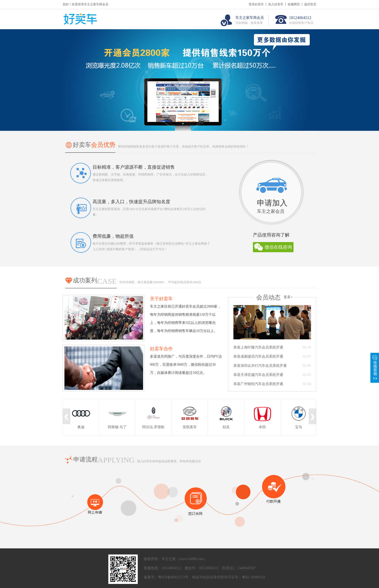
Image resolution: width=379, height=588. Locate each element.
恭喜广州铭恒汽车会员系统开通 (258, 384)
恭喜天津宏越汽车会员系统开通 (258, 375)
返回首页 (310, 4)
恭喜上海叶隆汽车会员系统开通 (258, 347)
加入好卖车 (276, 4)
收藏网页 (294, 4)
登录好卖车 (256, 4)
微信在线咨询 (278, 247)
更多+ (288, 297)
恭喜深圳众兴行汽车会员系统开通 (260, 366)
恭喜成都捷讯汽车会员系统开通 (258, 356)
